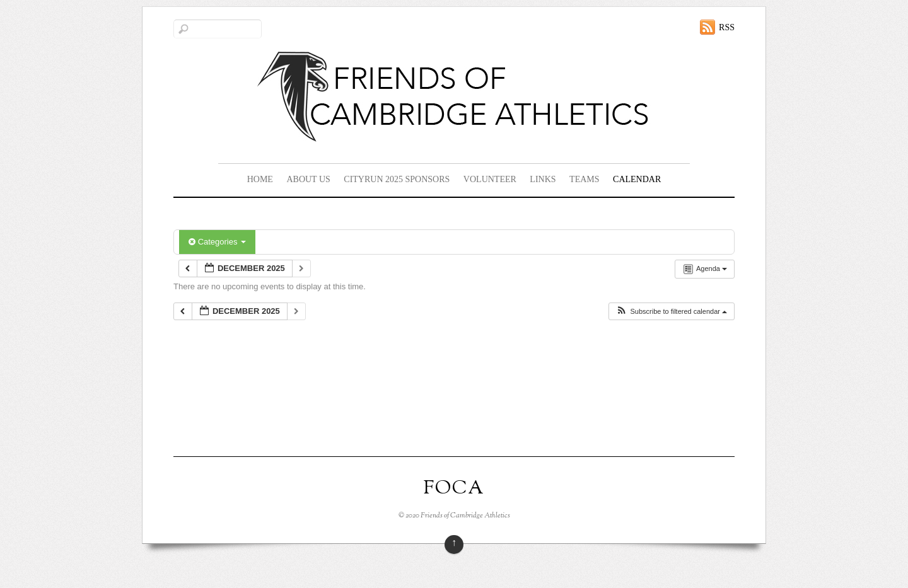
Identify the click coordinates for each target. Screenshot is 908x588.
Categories (217, 242)
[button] (671, 312)
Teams (584, 179)
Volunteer (490, 179)
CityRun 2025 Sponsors (397, 179)
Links (543, 179)
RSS (727, 27)
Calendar (637, 179)
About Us (308, 179)
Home (260, 179)
